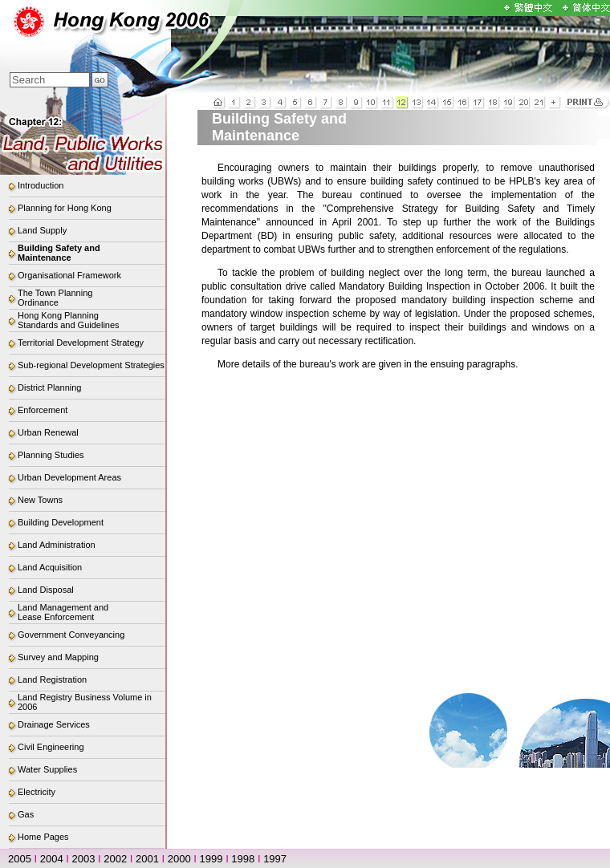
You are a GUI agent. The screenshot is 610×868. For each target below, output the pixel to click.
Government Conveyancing (71, 635)
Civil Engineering (51, 747)
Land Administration (57, 545)
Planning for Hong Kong (65, 208)
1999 (211, 859)
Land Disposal (46, 590)
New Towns (40, 500)
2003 (84, 859)
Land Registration (52, 679)
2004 (52, 859)
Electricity (37, 792)
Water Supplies (47, 769)
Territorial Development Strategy (81, 343)
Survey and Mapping (58, 657)
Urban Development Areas (69, 477)
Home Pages (43, 837)
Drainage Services (54, 724)
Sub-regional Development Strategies (91, 365)
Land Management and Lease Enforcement (63, 612)
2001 (147, 859)
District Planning (49, 387)
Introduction (41, 185)
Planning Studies (51, 455)
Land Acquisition (50, 567)
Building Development (61, 522)
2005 (20, 859)
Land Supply (42, 230)
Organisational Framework (69, 275)
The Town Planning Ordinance (55, 298)
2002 (115, 859)
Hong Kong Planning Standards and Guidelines (69, 320)
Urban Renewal (48, 432)
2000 (179, 859)
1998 (243, 859)
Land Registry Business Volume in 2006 (85, 702)
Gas (26, 814)
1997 (275, 859)
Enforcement (43, 410)
